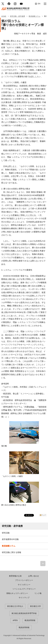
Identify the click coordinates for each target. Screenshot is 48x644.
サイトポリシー (24, 585)
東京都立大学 (35, 606)
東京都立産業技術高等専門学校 (24, 613)
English (38, 4)
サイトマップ (24, 598)
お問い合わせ (34, 576)
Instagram (15, 4)
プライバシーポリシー (24, 580)
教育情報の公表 (15, 576)
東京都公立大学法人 (15, 606)
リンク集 (38, 593)
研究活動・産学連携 (12, 526)
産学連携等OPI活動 (10, 539)
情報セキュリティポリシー (17, 593)
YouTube (21, 4)
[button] (45, 4)
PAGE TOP (43, 564)
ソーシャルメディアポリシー (24, 589)
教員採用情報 (30, 620)
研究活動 (6, 533)
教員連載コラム (9, 546)
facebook (9, 4)
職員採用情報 (24, 627)
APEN (15, 620)
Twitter (3, 4)
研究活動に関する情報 (12, 552)
